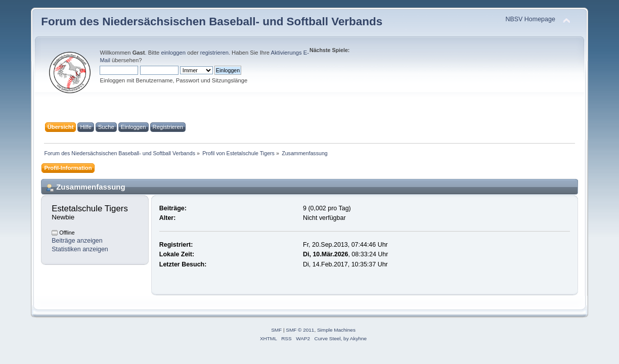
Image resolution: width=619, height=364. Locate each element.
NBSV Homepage (530, 19)
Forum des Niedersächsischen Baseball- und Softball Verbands (212, 21)
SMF (276, 330)
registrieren (214, 53)
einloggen (173, 53)
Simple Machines (336, 330)
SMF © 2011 (300, 330)
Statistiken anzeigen (80, 249)
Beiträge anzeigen (77, 241)
